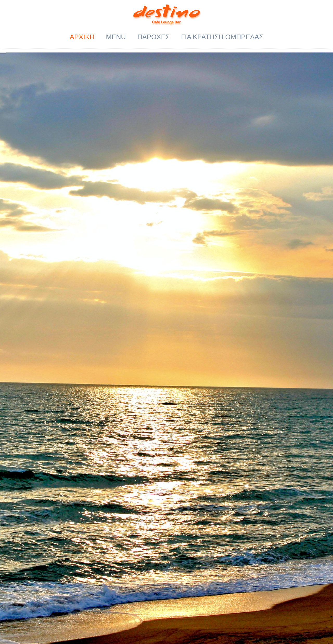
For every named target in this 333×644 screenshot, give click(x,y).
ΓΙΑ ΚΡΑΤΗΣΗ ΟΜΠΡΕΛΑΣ (222, 37)
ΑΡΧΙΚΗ (82, 37)
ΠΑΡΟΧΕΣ (153, 37)
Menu (116, 37)
